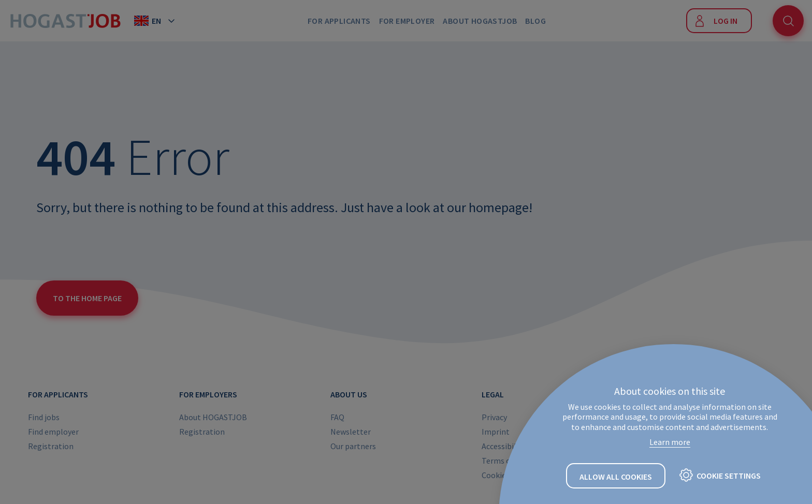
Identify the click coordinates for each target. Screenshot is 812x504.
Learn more (670, 442)
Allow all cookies (616, 477)
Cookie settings (729, 476)
